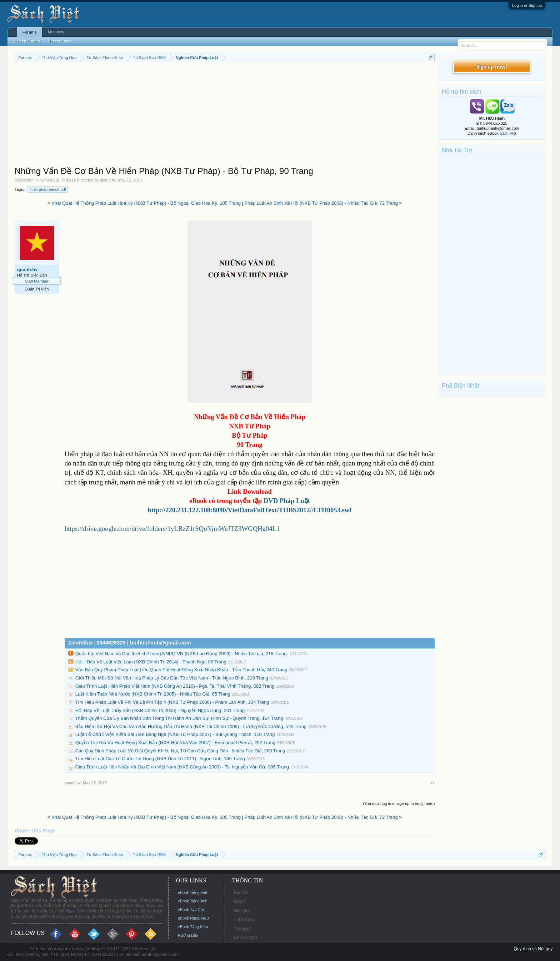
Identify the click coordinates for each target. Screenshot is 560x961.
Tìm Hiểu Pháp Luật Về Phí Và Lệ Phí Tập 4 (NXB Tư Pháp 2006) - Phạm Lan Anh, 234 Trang (172, 702)
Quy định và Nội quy (533, 949)
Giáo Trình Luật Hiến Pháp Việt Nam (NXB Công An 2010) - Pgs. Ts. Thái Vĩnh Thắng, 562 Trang (175, 686)
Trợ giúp (242, 929)
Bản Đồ (241, 892)
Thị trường (244, 920)
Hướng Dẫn (188, 935)
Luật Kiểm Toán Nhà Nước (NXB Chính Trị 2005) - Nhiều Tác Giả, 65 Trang (153, 694)
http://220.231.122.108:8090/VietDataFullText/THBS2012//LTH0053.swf (249, 510)
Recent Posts (59, 41)
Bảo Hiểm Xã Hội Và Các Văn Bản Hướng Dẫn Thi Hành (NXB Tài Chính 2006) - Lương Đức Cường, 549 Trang (191, 726)
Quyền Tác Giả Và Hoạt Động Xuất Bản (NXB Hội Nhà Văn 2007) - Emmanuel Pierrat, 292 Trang (175, 743)
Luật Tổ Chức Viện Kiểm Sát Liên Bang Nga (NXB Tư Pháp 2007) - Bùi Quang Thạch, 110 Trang (175, 734)
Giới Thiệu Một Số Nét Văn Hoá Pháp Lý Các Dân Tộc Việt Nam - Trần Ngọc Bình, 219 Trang (172, 678)
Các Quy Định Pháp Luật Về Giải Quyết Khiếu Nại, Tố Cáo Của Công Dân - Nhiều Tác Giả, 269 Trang (180, 751)
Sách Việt (508, 133)
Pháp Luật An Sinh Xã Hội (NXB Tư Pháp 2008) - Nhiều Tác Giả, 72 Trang (321, 203)
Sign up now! (492, 67)
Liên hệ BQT (246, 938)
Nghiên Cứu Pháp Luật (60, 180)
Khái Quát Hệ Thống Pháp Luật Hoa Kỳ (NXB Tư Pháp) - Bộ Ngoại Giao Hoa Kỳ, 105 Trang (146, 203)
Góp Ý (240, 901)
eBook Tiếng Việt (193, 892)
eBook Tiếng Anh (193, 901)
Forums (30, 32)
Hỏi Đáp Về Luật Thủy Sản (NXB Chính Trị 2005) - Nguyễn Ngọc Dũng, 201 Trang (160, 710)
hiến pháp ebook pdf (47, 189)
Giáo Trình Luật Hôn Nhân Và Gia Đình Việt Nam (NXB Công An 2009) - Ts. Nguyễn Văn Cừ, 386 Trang (182, 767)
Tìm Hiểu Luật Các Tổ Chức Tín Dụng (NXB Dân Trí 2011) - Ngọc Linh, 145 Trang (160, 759)
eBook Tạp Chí (191, 910)
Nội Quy (242, 911)
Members (56, 32)
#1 (432, 783)
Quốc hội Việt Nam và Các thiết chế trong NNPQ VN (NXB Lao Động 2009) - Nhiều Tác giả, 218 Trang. (182, 654)
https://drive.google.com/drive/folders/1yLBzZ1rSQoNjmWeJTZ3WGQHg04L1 (172, 529)
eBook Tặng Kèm (193, 927)
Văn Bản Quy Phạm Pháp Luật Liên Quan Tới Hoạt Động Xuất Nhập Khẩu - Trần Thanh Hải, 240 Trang (181, 670)
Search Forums (27, 41)
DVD (286, 501)
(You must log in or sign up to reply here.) (399, 803)
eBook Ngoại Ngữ (193, 918)
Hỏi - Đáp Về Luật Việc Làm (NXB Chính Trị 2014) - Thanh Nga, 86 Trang (151, 662)
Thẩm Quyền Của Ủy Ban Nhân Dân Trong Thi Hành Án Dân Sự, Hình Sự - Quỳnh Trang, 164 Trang (179, 718)
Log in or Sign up (527, 5)
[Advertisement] (225, 116)
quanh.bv (108, 180)
